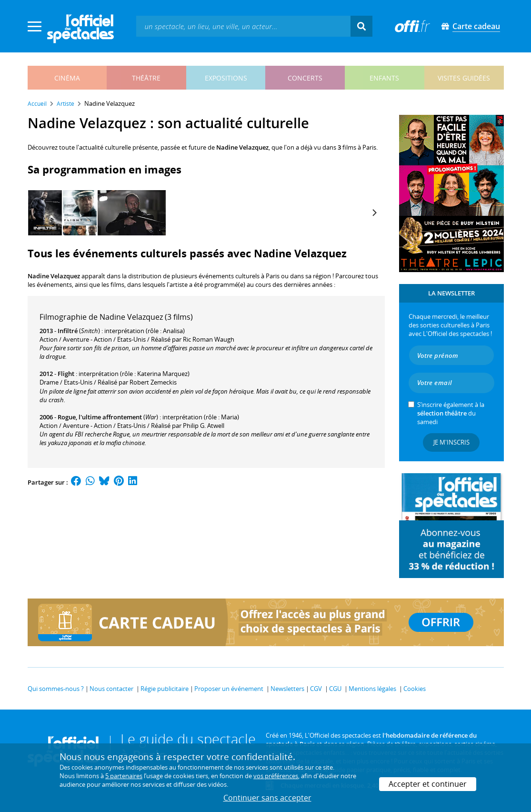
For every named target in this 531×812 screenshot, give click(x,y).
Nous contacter (111, 689)
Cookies (415, 689)
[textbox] (243, 26)
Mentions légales (372, 689)
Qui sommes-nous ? (56, 689)
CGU (335, 689)
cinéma (67, 78)
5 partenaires (124, 776)
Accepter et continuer (428, 784)
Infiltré (68, 331)
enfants (384, 78)
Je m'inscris (451, 442)
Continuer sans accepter (267, 798)
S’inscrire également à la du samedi (451, 413)
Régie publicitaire (165, 689)
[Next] (374, 213)
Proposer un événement (229, 689)
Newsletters (287, 689)
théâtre (146, 78)
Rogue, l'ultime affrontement (100, 417)
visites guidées (464, 78)
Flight (66, 374)
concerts (305, 78)
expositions (226, 78)
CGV (316, 689)
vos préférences (276, 776)
